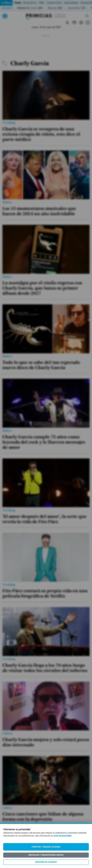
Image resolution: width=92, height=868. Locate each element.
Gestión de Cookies (46, 862)
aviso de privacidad (62, 836)
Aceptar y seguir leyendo (46, 847)
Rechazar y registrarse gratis (46, 855)
